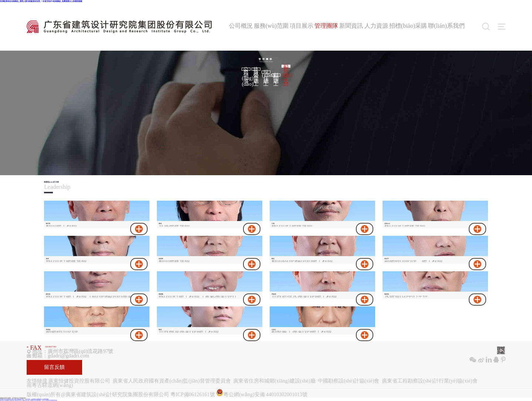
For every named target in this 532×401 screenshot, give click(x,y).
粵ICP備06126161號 (193, 395)
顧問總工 (276, 75)
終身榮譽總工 (256, 69)
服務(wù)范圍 (271, 26)
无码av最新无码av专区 (25, 400)
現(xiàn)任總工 (266, 72)
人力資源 (376, 26)
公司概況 (241, 26)
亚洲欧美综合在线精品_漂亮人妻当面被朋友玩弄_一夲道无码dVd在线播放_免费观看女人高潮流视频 (41, 1)
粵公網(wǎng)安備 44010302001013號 (262, 393)
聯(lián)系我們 (446, 26)
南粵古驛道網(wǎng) (50, 385)
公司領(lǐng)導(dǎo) (246, 69)
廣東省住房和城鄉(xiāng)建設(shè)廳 (274, 381)
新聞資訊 (351, 26)
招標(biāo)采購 (408, 26)
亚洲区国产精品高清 (14, 400)
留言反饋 (54, 367)
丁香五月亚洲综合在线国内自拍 (49, 400)
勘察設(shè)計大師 (286, 66)
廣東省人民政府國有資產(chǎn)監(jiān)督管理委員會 (172, 381)
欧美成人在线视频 (4, 400)
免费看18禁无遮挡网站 (36, 400)
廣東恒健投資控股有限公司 (79, 381)
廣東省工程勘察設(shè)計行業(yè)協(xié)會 (430, 381)
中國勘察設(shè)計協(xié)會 (349, 381)
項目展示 (302, 26)
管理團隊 (326, 26)
